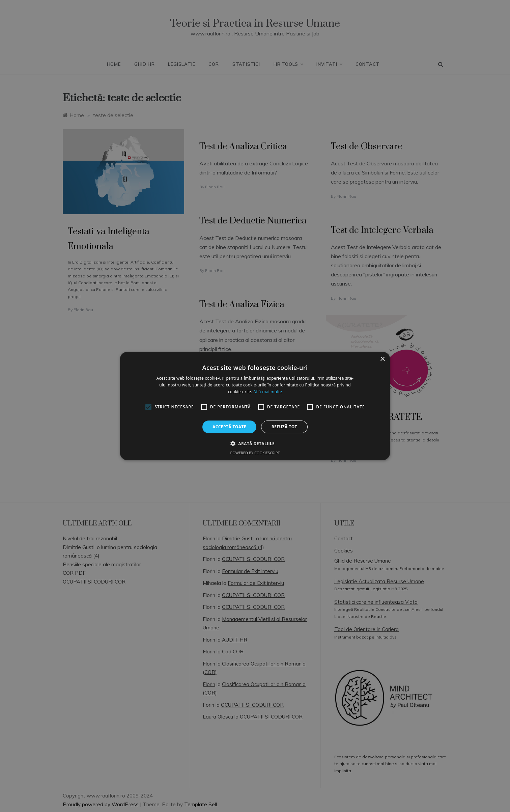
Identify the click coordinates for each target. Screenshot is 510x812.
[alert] (255, 406)
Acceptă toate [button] (229, 427)
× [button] (382, 359)
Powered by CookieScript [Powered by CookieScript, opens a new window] (255, 453)
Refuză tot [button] (284, 427)
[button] (255, 443)
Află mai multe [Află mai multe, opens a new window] (268, 392)
